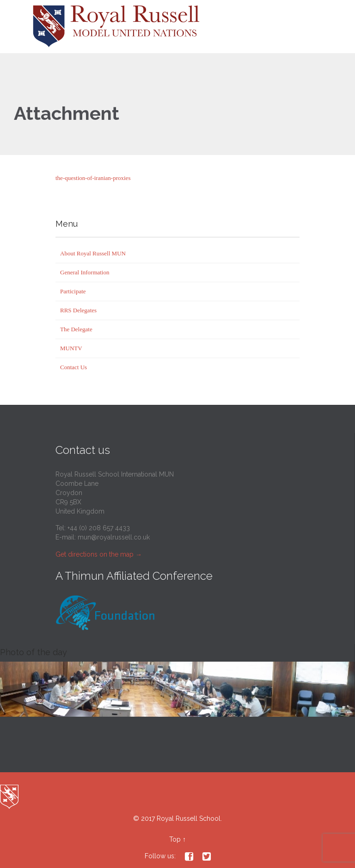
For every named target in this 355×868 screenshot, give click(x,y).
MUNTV (71, 348)
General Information (85, 272)
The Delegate (76, 329)
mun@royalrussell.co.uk (114, 537)
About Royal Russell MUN (93, 253)
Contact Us (73, 367)
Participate (73, 291)
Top (175, 839)
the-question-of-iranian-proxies (93, 178)
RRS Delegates (78, 310)
